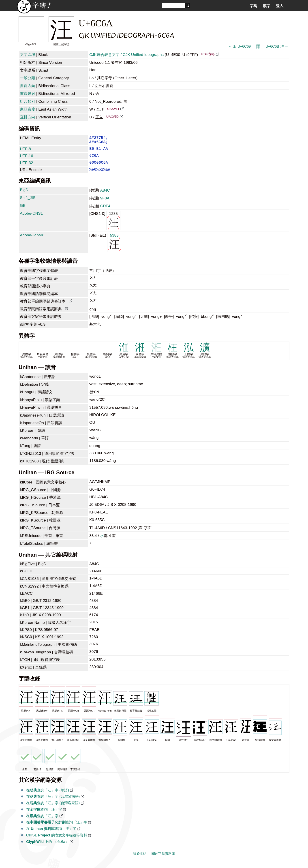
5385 (114, 248)
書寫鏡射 (28, 94)
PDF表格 (208, 54)
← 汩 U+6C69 (240, 46)
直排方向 (28, 117)
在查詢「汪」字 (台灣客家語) (53, 809)
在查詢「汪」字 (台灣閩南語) (53, 802)
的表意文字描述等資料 (57, 841)
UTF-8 (25, 151)
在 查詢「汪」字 (51, 835)
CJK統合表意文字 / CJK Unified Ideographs (126, 55)
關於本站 (140, 859)
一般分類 (28, 78)
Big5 (24, 196)
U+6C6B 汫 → (277, 46)
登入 (280, 6)
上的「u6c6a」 (47, 848)
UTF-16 (27, 159)
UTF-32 (27, 167)
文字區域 (28, 55)
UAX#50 (112, 117)
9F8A (105, 204)
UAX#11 (113, 109)
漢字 (267, 6)
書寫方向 (28, 86)
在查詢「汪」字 (44, 815)
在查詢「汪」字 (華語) (48, 796)
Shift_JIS (28, 203)
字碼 (253, 6)
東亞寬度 (28, 109)
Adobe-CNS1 (31, 219)
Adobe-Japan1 (33, 241)
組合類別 (28, 101)
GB (23, 211)
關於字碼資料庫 (163, 859)
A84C (105, 196)
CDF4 (105, 212)
